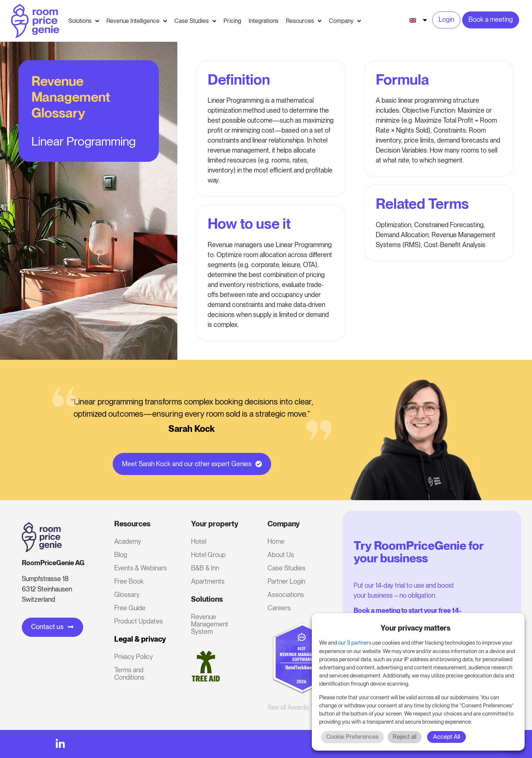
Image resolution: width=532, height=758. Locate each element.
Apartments (208, 581)
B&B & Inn (205, 568)
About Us (281, 555)
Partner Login (286, 581)
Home (276, 541)
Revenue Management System (210, 624)
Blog (121, 555)
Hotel (199, 541)
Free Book (129, 581)
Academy (128, 541)
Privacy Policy (134, 657)
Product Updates (139, 621)
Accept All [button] (446, 737)
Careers (279, 608)
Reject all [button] (405, 737)
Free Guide (130, 608)
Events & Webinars (141, 568)
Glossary (127, 595)
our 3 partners (355, 643)
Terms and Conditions (129, 674)
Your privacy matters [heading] (415, 628)
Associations (286, 595)
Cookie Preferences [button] (352, 737)
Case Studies (287, 568)
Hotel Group (208, 555)
